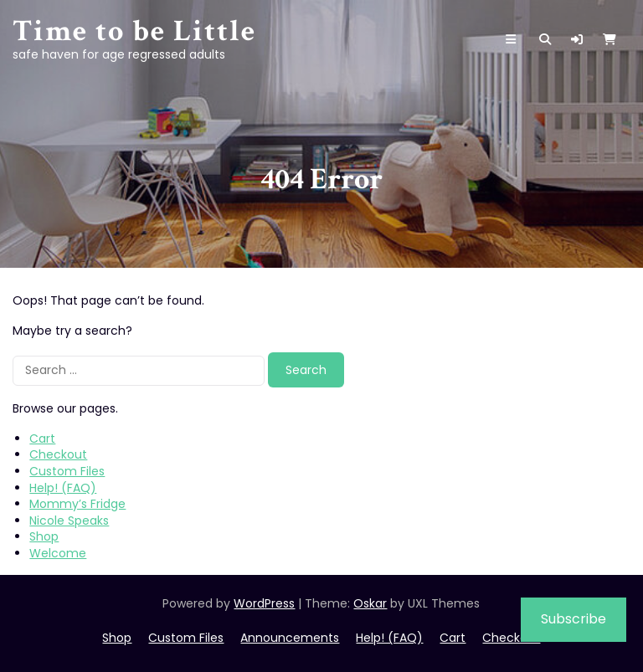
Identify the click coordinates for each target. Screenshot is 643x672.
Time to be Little (134, 31)
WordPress (264, 603)
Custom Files (67, 471)
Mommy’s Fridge (77, 504)
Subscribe (574, 619)
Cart (42, 439)
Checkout (58, 454)
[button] (577, 39)
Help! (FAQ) (63, 488)
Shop (44, 536)
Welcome (58, 553)
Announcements (290, 638)
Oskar (370, 603)
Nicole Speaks (69, 521)
